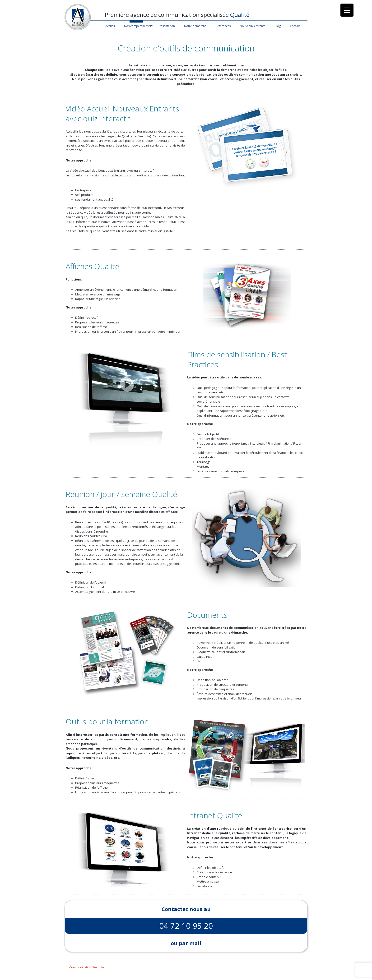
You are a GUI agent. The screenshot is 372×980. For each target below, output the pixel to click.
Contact (295, 26)
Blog (278, 26)
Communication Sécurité (87, 967)
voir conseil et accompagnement (227, 79)
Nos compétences (136, 26)
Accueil (110, 26)
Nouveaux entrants (253, 26)
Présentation (166, 26)
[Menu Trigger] (347, 10)
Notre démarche (195, 26)
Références (223, 26)
